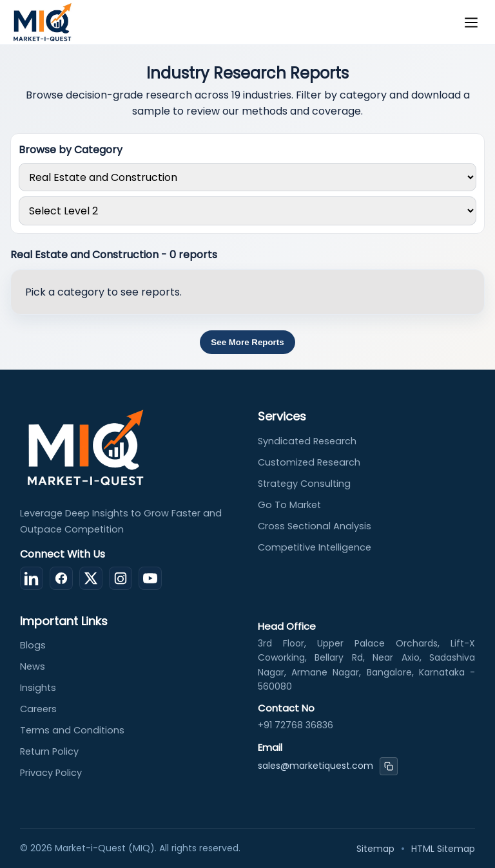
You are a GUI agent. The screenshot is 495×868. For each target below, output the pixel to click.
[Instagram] (121, 578)
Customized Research (309, 462)
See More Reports (247, 342)
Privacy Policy (51, 773)
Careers (38, 709)
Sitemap (375, 849)
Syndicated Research (307, 441)
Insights (38, 688)
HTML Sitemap (443, 849)
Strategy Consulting (304, 484)
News (33, 666)
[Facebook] (61, 578)
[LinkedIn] (32, 578)
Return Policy (49, 751)
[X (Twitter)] (91, 578)
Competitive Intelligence (315, 547)
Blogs (33, 645)
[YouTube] (150, 578)
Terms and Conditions (72, 730)
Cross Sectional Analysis (315, 526)
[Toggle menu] (471, 23)
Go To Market (289, 505)
